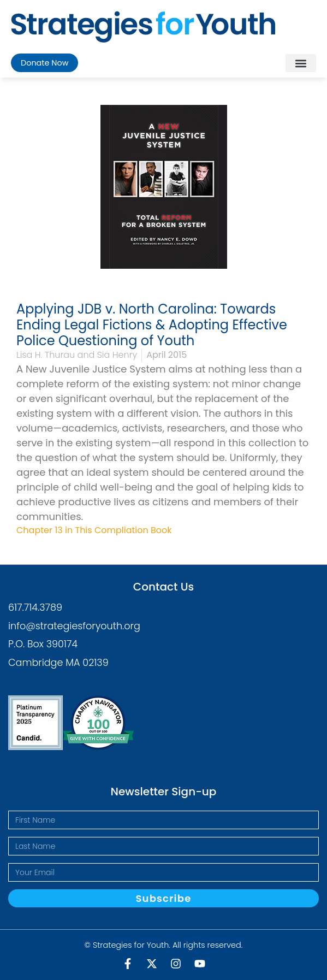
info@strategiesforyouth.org (74, 626)
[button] (301, 63)
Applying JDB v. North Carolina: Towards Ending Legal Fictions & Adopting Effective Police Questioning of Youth (152, 325)
